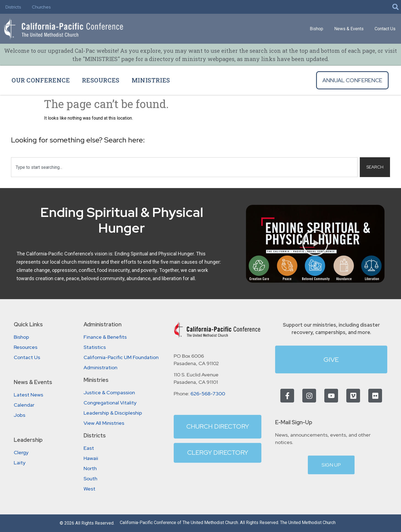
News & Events (349, 29)
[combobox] (184, 167)
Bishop (316, 29)
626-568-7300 (208, 394)
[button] (396, 7)
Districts (13, 7)
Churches (41, 7)
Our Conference (41, 80)
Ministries (151, 80)
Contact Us (385, 29)
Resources (101, 80)
